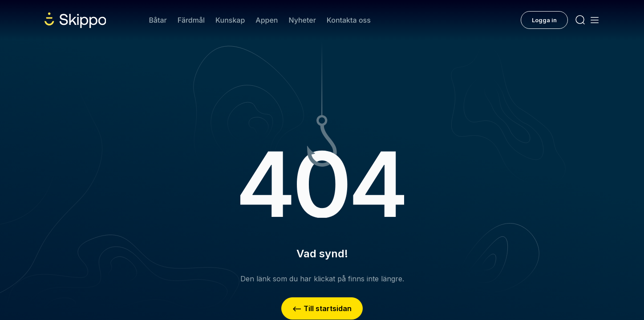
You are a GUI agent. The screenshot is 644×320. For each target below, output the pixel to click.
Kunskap (230, 20)
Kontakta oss (349, 20)
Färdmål (191, 20)
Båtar (158, 20)
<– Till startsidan (322, 308)
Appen (267, 20)
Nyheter (302, 20)
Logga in (544, 20)
